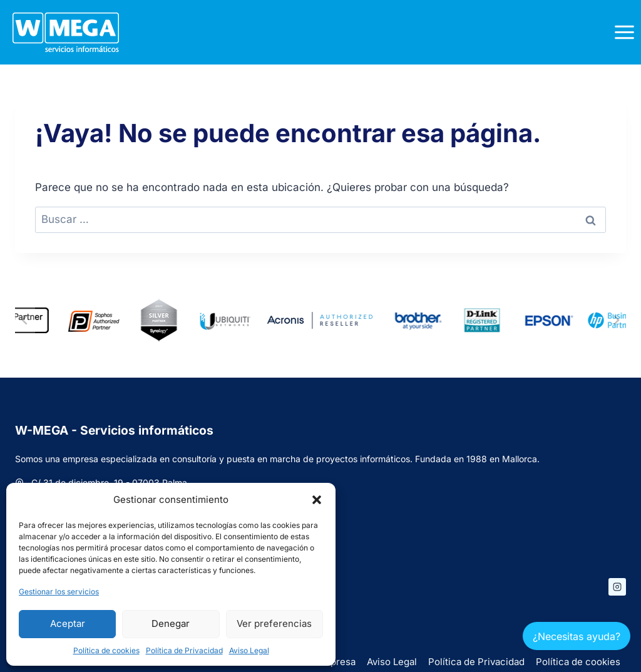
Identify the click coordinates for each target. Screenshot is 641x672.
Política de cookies (106, 650)
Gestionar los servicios (59, 592)
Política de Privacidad (184, 650)
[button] (317, 500)
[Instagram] (617, 587)
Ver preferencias (274, 623)
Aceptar (68, 623)
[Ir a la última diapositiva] (25, 320)
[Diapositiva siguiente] (616, 320)
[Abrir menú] (624, 32)
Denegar (171, 623)
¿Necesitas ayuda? (577, 636)
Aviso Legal (249, 650)
